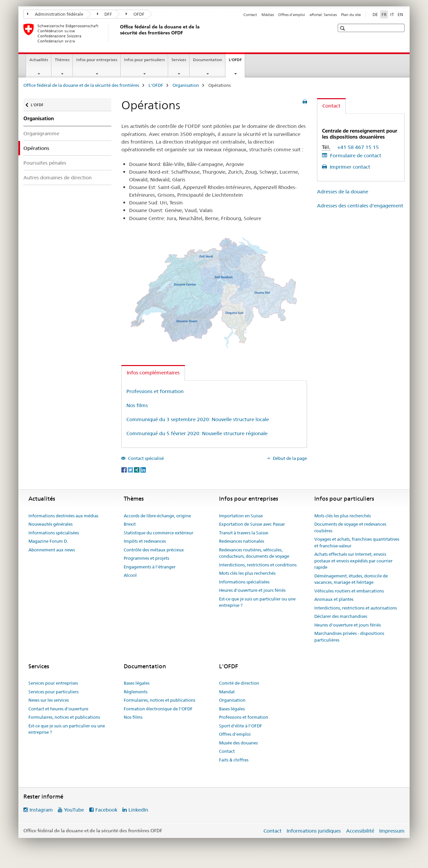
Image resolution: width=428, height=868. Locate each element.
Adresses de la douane (343, 192)
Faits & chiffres (234, 760)
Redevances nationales (242, 541)
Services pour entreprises (53, 683)
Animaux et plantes (334, 599)
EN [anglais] (400, 14)
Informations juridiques (314, 831)
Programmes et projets (146, 558)
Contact (250, 15)
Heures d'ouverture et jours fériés (252, 590)
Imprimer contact (349, 167)
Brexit (130, 524)
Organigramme (41, 133)
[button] (343, 28)
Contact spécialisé (145, 458)
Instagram (41, 810)
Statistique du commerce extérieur (158, 533)
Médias (268, 15)
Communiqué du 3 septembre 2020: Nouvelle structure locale (198, 419)
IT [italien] (392, 14)
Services (179, 60)
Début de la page (289, 458)
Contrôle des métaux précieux (154, 550)
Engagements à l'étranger (150, 567)
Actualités (39, 60)
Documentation (207, 60)
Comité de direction (239, 683)
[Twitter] (131, 469)
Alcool (130, 575)
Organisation (186, 85)
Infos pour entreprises (97, 60)
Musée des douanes (238, 743)
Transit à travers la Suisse (244, 533)
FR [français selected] (384, 14)
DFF (105, 14)
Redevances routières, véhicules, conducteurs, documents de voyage (254, 553)
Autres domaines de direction (58, 178)
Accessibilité (360, 831)
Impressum (392, 831)
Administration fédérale (55, 14)
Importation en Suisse (241, 516)
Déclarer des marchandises (341, 616)
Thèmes (62, 60)
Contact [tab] (331, 106)
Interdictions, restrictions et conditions (258, 565)
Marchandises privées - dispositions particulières (349, 637)
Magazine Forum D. (48, 541)
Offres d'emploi (292, 15)
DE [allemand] (375, 14)
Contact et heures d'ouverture (58, 709)
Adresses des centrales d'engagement (360, 206)
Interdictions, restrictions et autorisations (356, 608)
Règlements (136, 692)
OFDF (135, 14)
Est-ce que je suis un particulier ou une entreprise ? (257, 602)
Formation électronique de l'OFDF (158, 709)
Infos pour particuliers (144, 60)
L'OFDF (237, 62)
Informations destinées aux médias (63, 516)
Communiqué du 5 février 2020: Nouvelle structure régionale (197, 433)
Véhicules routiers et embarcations (349, 591)
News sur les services (49, 700)
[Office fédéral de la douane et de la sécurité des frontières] (119, 33)
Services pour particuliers (53, 692)
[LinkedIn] (143, 469)
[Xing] (137, 469)
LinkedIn (138, 810)
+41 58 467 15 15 (358, 147)
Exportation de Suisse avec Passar (252, 524)
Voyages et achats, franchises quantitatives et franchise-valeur (357, 542)
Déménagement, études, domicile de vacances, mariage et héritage (351, 579)
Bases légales (137, 683)
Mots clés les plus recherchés (247, 573)
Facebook (106, 810)
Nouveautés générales (50, 524)
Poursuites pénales (45, 163)
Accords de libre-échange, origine (157, 516)
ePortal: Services (323, 15)
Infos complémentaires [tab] (153, 373)
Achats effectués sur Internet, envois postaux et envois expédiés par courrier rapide (353, 561)
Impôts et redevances (145, 541)
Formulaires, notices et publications (64, 717)
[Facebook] (125, 469)
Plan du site (351, 15)
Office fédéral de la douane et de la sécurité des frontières (81, 85)
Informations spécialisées (54, 533)
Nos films (137, 405)
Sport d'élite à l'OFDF (241, 726)
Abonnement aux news (52, 550)
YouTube (74, 810)
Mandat (227, 692)
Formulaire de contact (355, 155)
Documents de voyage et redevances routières (350, 527)
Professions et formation (155, 391)
